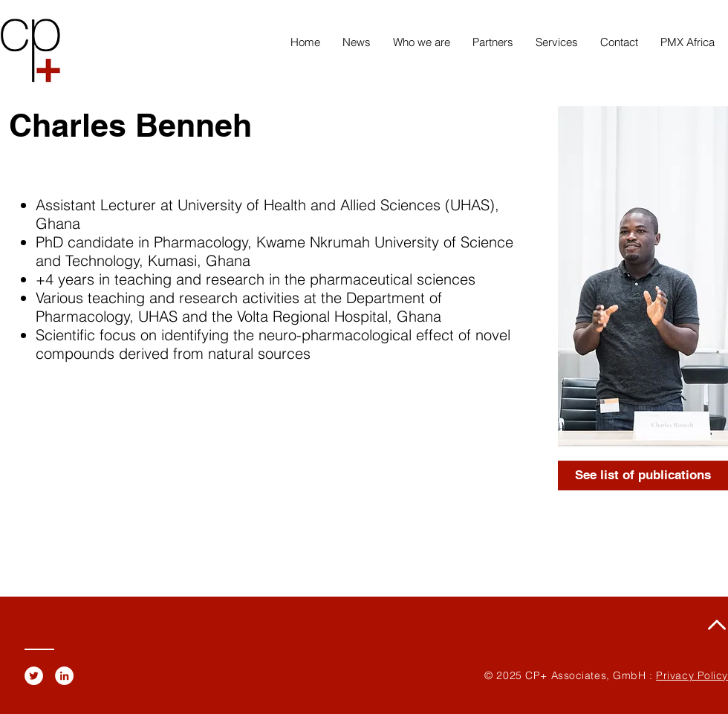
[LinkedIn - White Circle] (64, 676)
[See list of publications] (643, 476)
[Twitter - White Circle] (34, 676)
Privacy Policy (692, 675)
